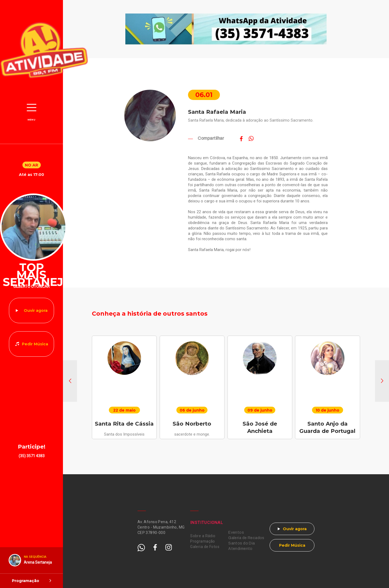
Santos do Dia (242, 543)
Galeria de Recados (246, 538)
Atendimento (240, 549)
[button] (70, 381)
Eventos (236, 532)
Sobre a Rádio (203, 536)
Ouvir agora (36, 310)
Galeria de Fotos (205, 547)
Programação (203, 541)
